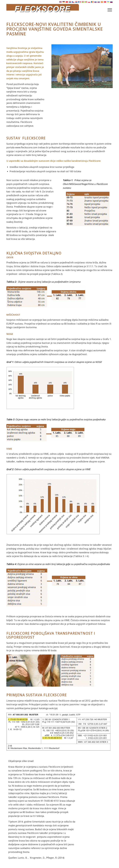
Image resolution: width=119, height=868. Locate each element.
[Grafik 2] (53, 504)
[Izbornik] (110, 10)
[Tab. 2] (46, 297)
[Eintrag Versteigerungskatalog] (59, 732)
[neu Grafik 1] (40, 388)
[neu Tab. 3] (45, 433)
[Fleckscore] (59, 10)
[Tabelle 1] (88, 209)
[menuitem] (110, 10)
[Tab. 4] (46, 587)
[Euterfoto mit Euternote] (50, 671)
